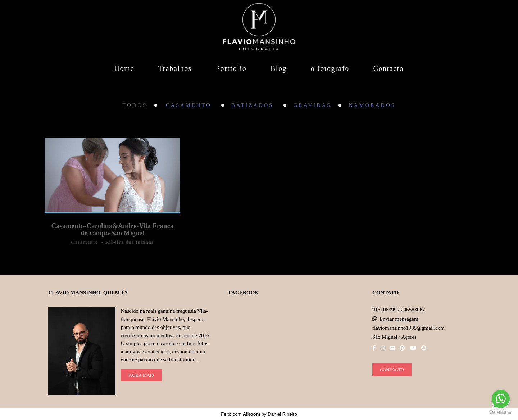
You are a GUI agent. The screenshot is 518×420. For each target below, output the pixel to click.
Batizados (254, 105)
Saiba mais (141, 375)
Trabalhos (175, 68)
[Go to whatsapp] (501, 399)
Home (124, 68)
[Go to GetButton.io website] (501, 413)
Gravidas (313, 105)
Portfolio (231, 68)
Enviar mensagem (399, 319)
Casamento (190, 105)
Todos (135, 105)
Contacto (388, 68)
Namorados (372, 105)
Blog (279, 68)
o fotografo (330, 68)
